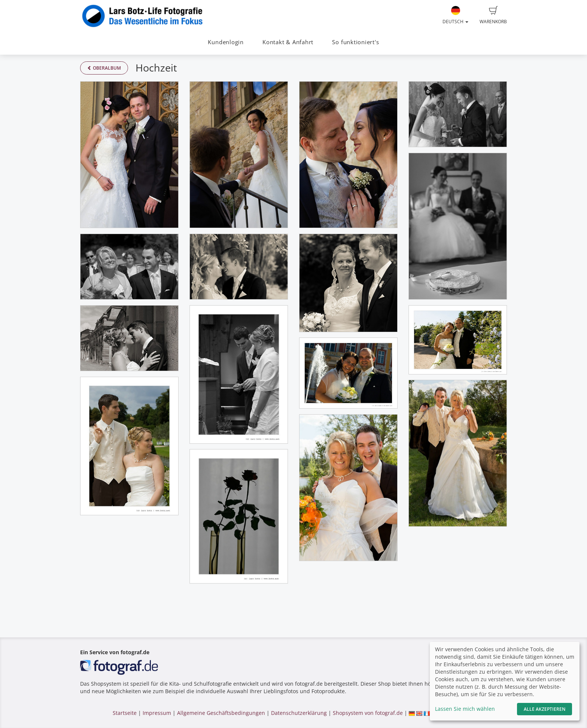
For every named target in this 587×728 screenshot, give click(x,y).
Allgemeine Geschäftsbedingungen (221, 713)
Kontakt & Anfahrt (288, 42)
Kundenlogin (226, 42)
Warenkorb (493, 15)
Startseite (125, 713)
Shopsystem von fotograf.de (368, 713)
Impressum (157, 713)
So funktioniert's (355, 42)
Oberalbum (104, 68)
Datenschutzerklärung (299, 713)
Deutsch (455, 15)
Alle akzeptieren (545, 709)
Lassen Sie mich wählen (465, 709)
